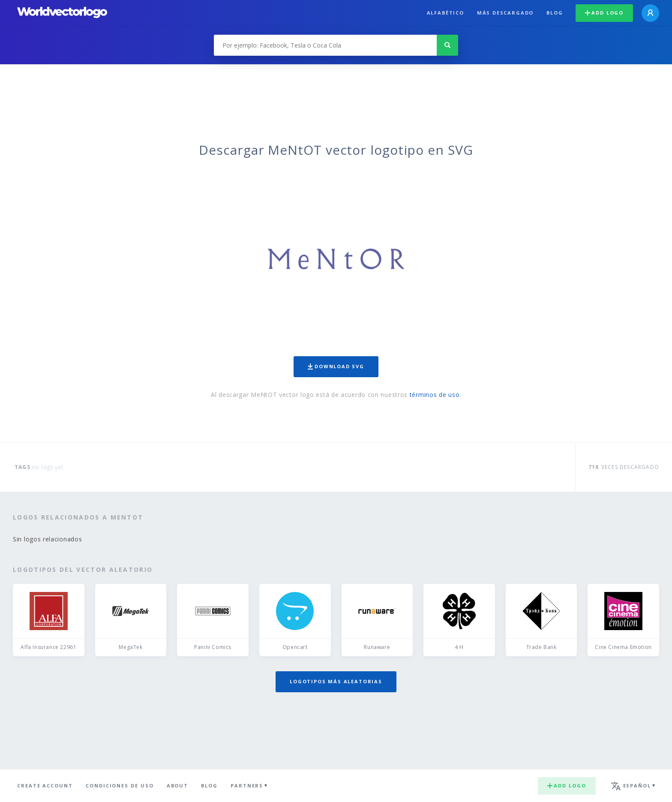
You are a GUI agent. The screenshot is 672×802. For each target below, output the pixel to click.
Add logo (604, 13)
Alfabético (445, 13)
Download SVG (336, 366)
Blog (555, 13)
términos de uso (435, 395)
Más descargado (505, 13)
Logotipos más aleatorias (336, 681)
